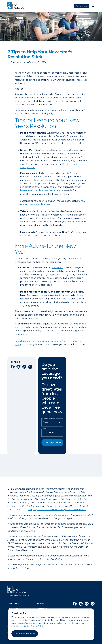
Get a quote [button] (51, 443)
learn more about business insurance (39, 190)
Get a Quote (13, 603)
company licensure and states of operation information (57, 510)
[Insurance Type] (52, 422)
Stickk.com (57, 268)
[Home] (17, 6)
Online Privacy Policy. (34, 626)
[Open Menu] (93, 6)
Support (40, 603)
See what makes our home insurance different (39, 341)
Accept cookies (23, 634)
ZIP (44, 428)
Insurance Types (49, 418)
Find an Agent (82, 6)
